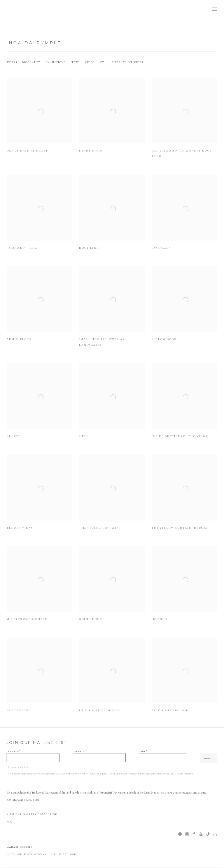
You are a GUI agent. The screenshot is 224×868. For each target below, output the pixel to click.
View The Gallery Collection (32, 814)
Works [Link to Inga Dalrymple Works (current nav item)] (12, 62)
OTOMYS (22, 9)
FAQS (10, 822)
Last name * (80, 751)
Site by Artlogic (64, 854)
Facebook (194, 834)
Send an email (180, 834)
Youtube (201, 834)
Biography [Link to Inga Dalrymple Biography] (31, 62)
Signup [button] (209, 758)
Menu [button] (214, 9)
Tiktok (208, 834)
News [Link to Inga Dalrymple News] (75, 62)
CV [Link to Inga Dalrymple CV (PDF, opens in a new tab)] (102, 62)
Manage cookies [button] (19, 847)
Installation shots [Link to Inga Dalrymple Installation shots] (126, 62)
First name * (13, 751)
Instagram (187, 834)
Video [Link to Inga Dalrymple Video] (90, 62)
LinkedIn (215, 834)
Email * (143, 751)
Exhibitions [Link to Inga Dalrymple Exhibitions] (56, 62)
